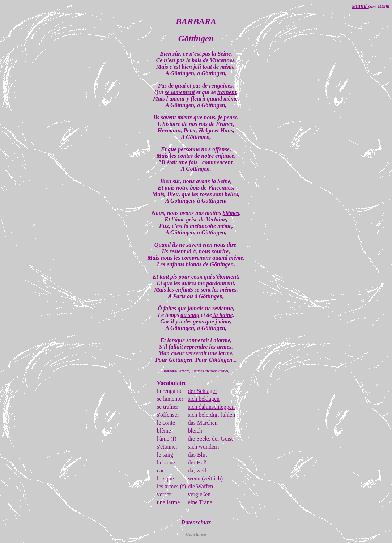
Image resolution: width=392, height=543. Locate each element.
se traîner (168, 407)
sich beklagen (204, 399)
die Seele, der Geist (210, 439)
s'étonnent (225, 277)
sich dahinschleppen (211, 407)
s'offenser (168, 415)
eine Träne (200, 502)
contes (185, 156)
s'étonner (167, 447)
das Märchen (203, 423)
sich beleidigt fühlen (212, 415)
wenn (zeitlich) (205, 478)
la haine (166, 463)
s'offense (219, 149)
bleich (195, 431)
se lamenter (170, 399)
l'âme (178, 219)
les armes (220, 347)
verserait (196, 353)
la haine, (223, 315)
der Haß (197, 463)
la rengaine (170, 391)
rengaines (221, 86)
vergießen (199, 494)
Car (165, 321)
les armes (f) (171, 486)
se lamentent (180, 92)
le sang (165, 455)
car (161, 470)
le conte (166, 423)
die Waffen (201, 486)
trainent (227, 92)
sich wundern (204, 447)
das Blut (198, 455)
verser (164, 494)
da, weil (197, 470)
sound (360, 6)
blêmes (231, 213)
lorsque (176, 340)
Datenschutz (196, 522)
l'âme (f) (167, 439)
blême (164, 431)
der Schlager (203, 391)
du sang (190, 315)
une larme (220, 353)
